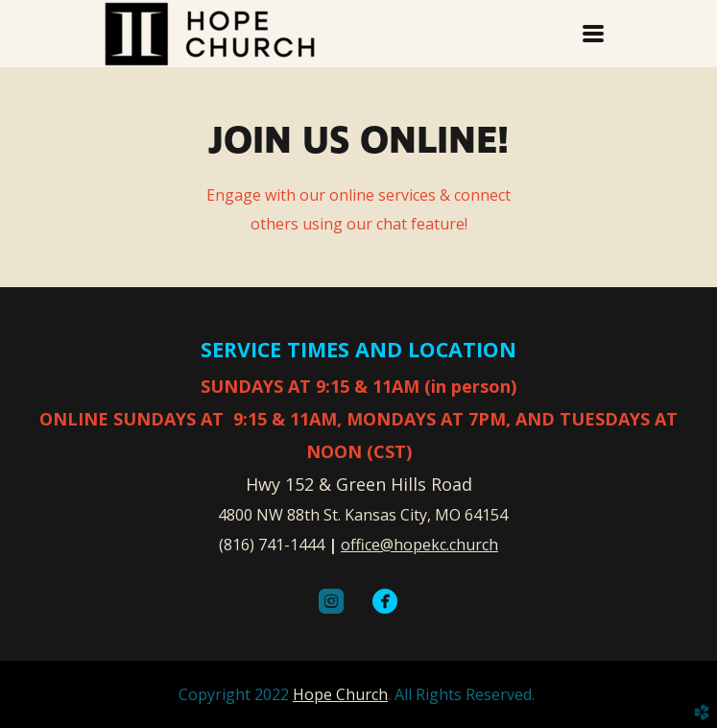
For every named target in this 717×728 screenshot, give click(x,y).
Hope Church (340, 694)
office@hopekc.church (419, 545)
